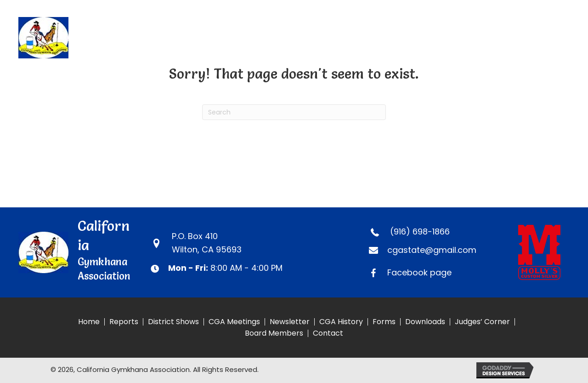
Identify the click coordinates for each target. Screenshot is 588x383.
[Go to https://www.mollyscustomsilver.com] (544, 252)
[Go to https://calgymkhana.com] (99, 38)
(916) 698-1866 (420, 232)
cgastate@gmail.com (432, 250)
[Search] (294, 112)
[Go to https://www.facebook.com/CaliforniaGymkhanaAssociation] (435, 273)
